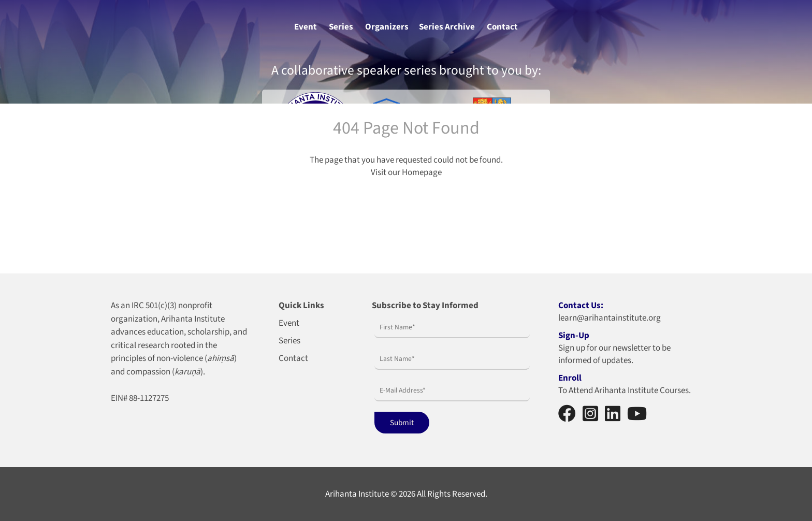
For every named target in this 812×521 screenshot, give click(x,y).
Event (306, 27)
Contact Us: (581, 306)
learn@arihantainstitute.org (610, 318)
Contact (502, 27)
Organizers (387, 27)
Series (341, 27)
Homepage (422, 172)
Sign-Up (574, 336)
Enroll (570, 378)
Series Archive (447, 27)
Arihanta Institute (357, 494)
